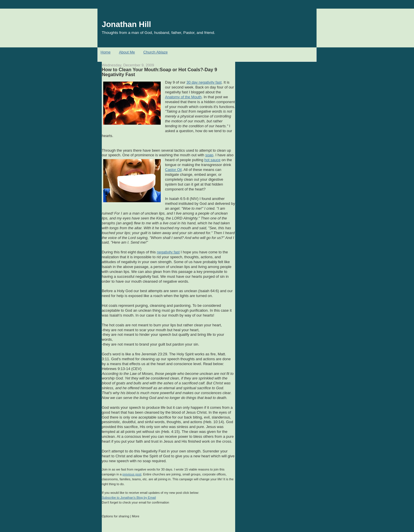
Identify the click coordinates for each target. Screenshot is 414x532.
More (136, 516)
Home (106, 52)
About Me (127, 52)
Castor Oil (173, 170)
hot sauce (212, 160)
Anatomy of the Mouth (183, 97)
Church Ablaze (156, 52)
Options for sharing (115, 516)
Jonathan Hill (126, 24)
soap (209, 155)
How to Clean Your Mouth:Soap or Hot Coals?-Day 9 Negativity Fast (159, 72)
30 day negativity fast (204, 82)
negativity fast (168, 252)
